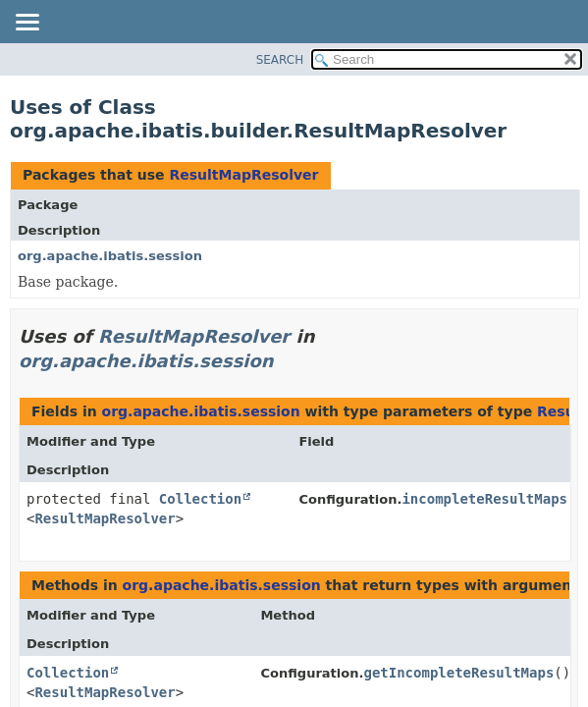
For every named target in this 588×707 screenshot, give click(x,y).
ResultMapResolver (243, 175)
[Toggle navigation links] (27, 24)
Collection (200, 499)
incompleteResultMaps (484, 499)
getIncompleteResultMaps (458, 673)
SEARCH (280, 60)
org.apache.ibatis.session (110, 256)
